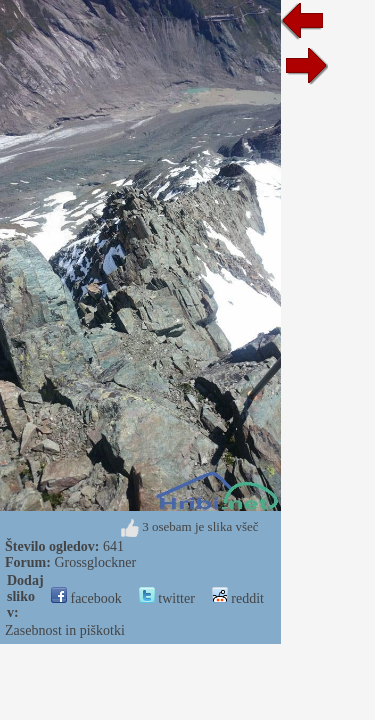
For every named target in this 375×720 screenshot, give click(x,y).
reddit (238, 598)
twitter (167, 598)
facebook (86, 598)
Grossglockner (95, 562)
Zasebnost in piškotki (65, 630)
